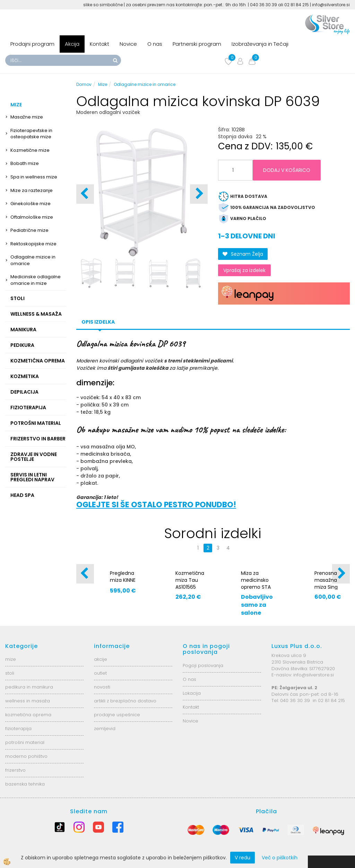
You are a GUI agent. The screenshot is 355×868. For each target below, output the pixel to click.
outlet (100, 673)
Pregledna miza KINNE (123, 577)
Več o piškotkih (280, 858)
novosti (102, 687)
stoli (10, 673)
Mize (103, 84)
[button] (199, 194)
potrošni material (25, 742)
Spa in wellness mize (34, 177)
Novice (128, 44)
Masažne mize (27, 117)
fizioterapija (18, 729)
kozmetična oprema (28, 715)
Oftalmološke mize (32, 217)
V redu (243, 858)
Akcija (72, 44)
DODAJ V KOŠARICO (287, 170)
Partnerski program (197, 44)
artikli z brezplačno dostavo (125, 701)
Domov (84, 84)
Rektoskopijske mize (33, 244)
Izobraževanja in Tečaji (260, 44)
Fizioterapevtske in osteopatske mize (31, 134)
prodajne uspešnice (117, 715)
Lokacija (192, 693)
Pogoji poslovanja (203, 665)
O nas (155, 44)
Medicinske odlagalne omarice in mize (36, 280)
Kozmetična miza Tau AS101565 (190, 580)
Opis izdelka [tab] (98, 322)
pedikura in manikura (29, 687)
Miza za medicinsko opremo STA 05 (256, 584)
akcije (101, 659)
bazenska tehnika (25, 784)
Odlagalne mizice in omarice (33, 260)
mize (11, 659)
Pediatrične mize (29, 230)
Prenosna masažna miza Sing (326, 580)
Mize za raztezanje (32, 190)
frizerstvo (15, 770)
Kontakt (99, 44)
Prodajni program (32, 44)
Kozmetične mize (30, 150)
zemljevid (105, 729)
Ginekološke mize (31, 204)
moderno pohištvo (26, 756)
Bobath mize (25, 163)
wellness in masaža (28, 701)
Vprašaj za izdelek (244, 270)
